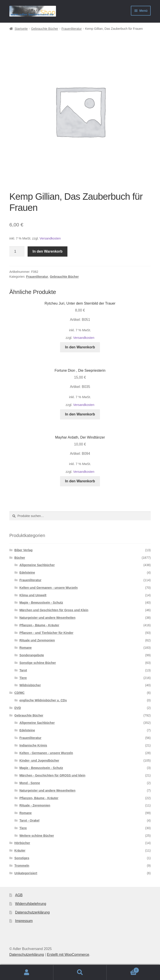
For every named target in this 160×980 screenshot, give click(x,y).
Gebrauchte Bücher (45, 29)
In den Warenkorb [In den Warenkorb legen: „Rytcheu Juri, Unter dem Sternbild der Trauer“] (80, 347)
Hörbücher (22, 843)
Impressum (24, 921)
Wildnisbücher (30, 685)
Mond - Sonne (30, 783)
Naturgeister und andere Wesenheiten (47, 618)
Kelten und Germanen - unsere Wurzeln (49, 588)
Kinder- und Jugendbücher (39, 760)
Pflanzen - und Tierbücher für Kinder (46, 633)
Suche (80, 972)
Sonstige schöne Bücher (38, 663)
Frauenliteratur (72, 29)
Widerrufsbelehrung (31, 904)
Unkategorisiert (26, 873)
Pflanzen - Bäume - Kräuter (39, 625)
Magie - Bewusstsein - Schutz (41, 603)
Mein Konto (27, 972)
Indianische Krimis (33, 745)
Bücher (20, 558)
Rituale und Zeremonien (37, 640)
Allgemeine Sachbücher (37, 565)
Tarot (23, 670)
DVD (18, 708)
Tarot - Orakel (29, 820)
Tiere (23, 678)
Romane (25, 648)
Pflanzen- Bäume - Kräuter (39, 798)
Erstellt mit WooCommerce (68, 955)
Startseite (21, 29)
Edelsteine (27, 573)
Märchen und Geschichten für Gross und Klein (54, 610)
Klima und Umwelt (33, 595)
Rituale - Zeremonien (35, 805)
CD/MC (20, 693)
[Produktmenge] (17, 251)
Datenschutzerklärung (32, 912)
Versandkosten (50, 238)
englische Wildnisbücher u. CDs (43, 700)
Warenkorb (123, 969)
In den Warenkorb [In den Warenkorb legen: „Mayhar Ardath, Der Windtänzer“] (80, 481)
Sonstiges (22, 858)
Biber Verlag (24, 550)
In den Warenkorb (48, 251)
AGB (19, 895)
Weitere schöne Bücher (37, 836)
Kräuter (20, 850)
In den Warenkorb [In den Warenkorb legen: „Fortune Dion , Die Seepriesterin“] (80, 414)
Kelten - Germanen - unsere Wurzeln (46, 753)
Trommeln (22, 866)
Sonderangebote (32, 655)
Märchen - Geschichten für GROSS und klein (52, 775)
